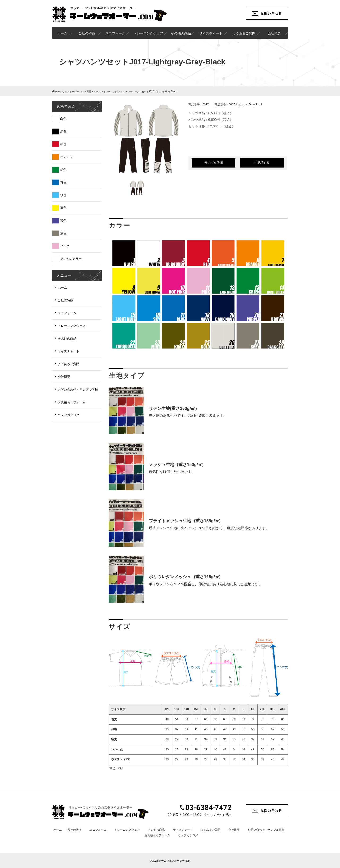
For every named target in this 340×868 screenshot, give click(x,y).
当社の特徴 (87, 33)
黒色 (63, 131)
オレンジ (66, 157)
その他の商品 (181, 33)
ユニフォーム (115, 33)
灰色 (63, 233)
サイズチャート (211, 33)
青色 (63, 182)
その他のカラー (71, 259)
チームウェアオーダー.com (174, 861)
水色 (63, 195)
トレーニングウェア (148, 33)
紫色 (63, 221)
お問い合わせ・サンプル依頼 (78, 390)
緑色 (63, 170)
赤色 (63, 144)
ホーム (62, 33)
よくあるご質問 (244, 33)
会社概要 (274, 33)
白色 (63, 119)
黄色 (63, 208)
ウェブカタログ (69, 415)
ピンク (65, 246)
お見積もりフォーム (72, 402)
